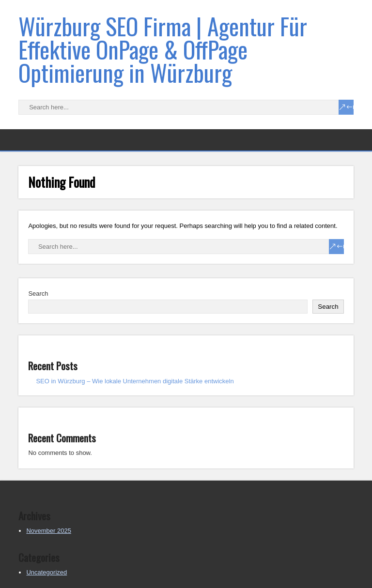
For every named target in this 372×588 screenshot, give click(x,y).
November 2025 (49, 531)
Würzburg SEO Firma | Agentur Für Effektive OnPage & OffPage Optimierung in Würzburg (163, 49)
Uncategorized (46, 572)
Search (38, 294)
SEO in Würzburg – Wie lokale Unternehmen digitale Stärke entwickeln (135, 381)
